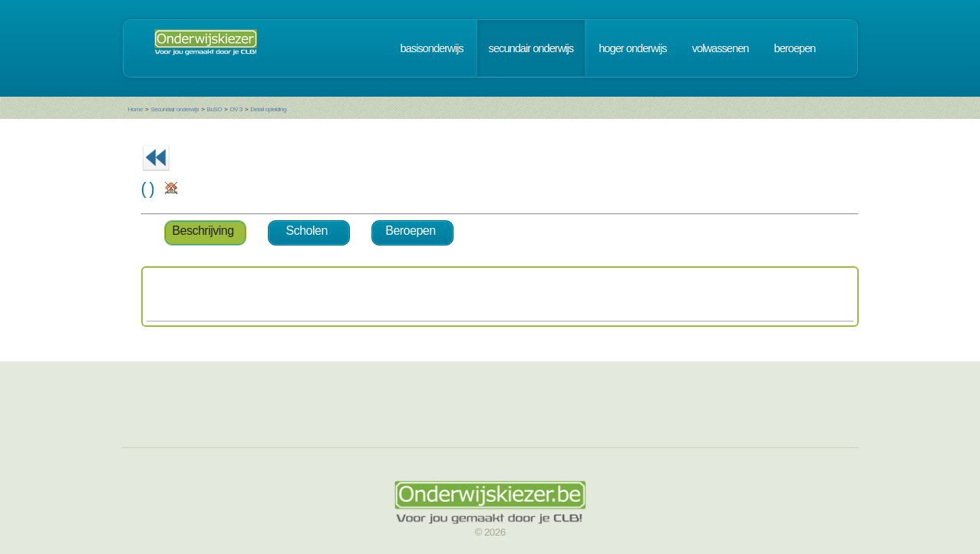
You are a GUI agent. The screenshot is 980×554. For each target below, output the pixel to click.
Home (135, 109)
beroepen (795, 48)
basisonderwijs (431, 48)
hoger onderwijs (632, 48)
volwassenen (721, 48)
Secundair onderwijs (175, 109)
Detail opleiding (268, 109)
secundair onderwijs (531, 48)
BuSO (214, 109)
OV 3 (236, 109)
